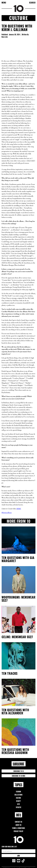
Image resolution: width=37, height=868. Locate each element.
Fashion (18, 791)
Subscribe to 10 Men (18, 776)
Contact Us (19, 822)
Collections (18, 795)
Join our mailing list (9, 847)
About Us (18, 825)
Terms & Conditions (18, 828)
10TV (18, 804)
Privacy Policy (18, 831)
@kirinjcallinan (7, 513)
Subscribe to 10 (19, 771)
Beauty (19, 801)
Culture (18, 798)
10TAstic (18, 807)
